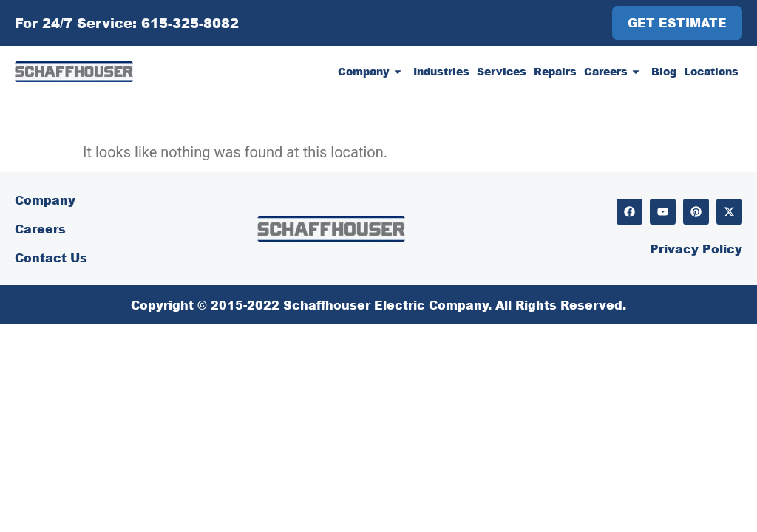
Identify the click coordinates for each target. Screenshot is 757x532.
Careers (614, 72)
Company (372, 72)
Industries (441, 71)
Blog (664, 71)
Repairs (555, 71)
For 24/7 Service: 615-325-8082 (127, 23)
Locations (711, 71)
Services (502, 71)
